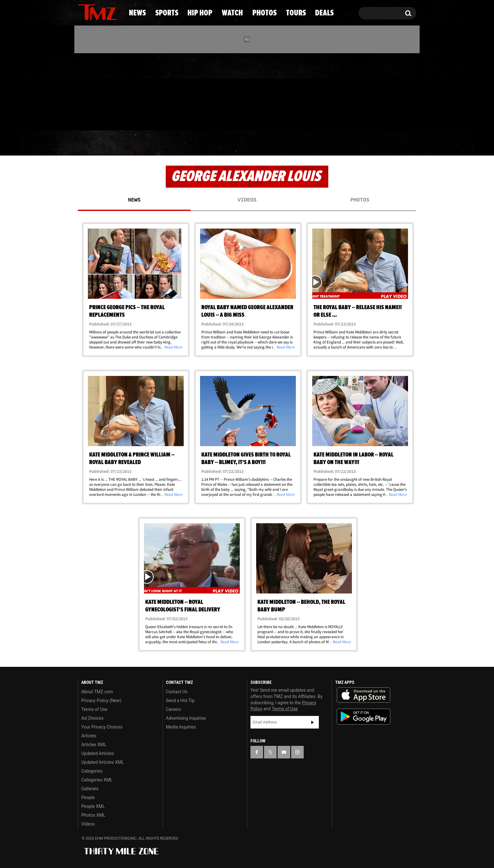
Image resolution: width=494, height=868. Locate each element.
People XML (93, 806)
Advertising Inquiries (186, 718)
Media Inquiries (181, 727)
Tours (345, 143)
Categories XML (97, 780)
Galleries (90, 789)
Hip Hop (193, 143)
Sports (140, 143)
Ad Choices (92, 718)
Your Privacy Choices (102, 727)
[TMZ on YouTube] (284, 752)
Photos (295, 143)
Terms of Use (94, 709)
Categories (92, 771)
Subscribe (313, 722)
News (93, 143)
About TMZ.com (97, 692)
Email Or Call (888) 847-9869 (150, 118)
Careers (174, 709)
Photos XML (93, 815)
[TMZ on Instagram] (115, 90)
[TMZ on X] (92, 91)
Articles (89, 736)
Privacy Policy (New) (101, 701)
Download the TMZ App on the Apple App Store (364, 695)
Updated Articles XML (103, 762)
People (88, 797)
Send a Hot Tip (180, 701)
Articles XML (94, 745)
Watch (244, 143)
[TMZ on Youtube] (103, 90)
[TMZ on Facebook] (83, 91)
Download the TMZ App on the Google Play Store (364, 717)
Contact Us (177, 692)
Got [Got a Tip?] (98, 117)
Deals (391, 143)
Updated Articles (98, 753)
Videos (247, 200)
